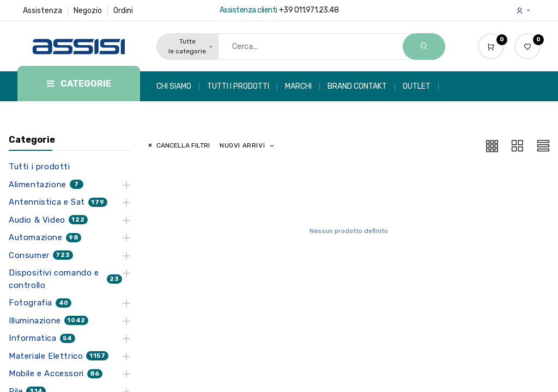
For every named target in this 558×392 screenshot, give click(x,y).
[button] (247, 146)
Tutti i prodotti (40, 167)
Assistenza (43, 11)
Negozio (88, 11)
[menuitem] (178, 87)
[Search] (424, 47)
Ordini (123, 11)
